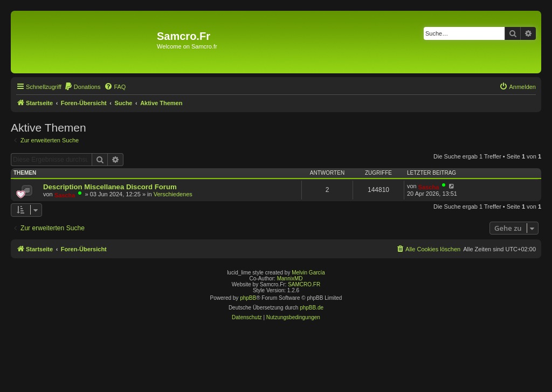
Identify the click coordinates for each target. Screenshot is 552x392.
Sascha (65, 195)
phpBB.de (312, 308)
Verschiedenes (173, 194)
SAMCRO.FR (304, 284)
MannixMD (290, 278)
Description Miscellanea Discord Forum (110, 187)
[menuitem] (82, 87)
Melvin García (308, 273)
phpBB (248, 298)
